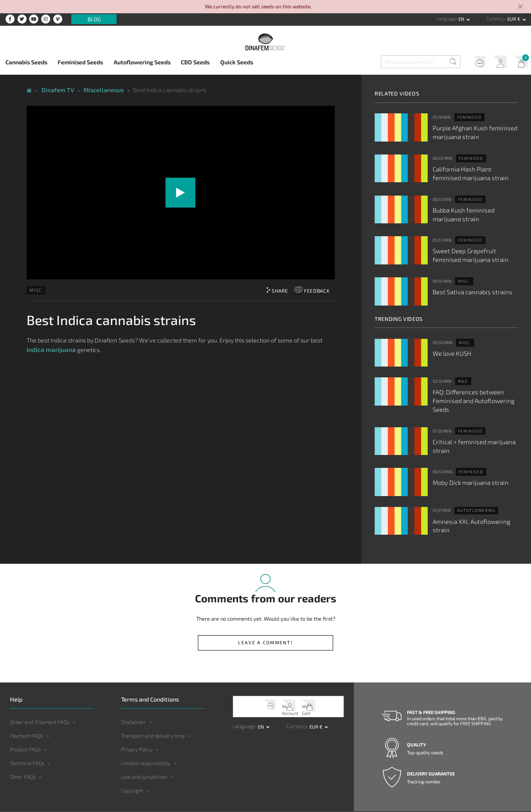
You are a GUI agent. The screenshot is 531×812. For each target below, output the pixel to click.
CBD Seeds (195, 62)
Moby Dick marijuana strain (465, 458)
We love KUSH (449, 342)
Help (471, 63)
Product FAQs (25, 720)
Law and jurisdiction (144, 748)
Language (446, 18)
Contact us (425, 790)
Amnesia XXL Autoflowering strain (473, 497)
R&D (462, 371)
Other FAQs (23, 748)
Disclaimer (133, 693)
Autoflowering (473, 487)
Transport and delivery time (153, 707)
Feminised (467, 116)
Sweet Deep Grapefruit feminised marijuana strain (472, 246)
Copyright (132, 762)
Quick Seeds (237, 62)
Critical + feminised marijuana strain (468, 423)
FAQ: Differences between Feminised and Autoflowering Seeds (475, 384)
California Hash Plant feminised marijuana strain (470, 169)
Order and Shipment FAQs (40, 693)
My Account (495, 63)
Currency (496, 18)
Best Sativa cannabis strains (466, 281)
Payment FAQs (27, 707)
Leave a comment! (266, 615)
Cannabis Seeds (26, 62)
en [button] (462, 19)
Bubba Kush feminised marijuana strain (471, 207)
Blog (94, 19)
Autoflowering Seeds (142, 62)
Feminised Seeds (80, 62)
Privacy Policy (137, 720)
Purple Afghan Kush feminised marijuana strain (468, 130)
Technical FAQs (27, 734)
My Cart (519, 63)
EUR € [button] (514, 19)
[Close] (520, 7)
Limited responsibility (146, 734)
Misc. (35, 287)
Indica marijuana (50, 346)
